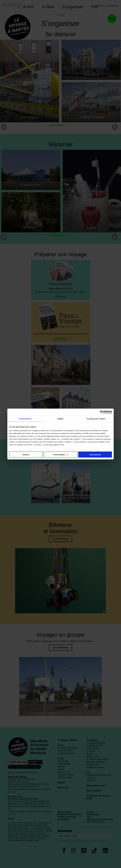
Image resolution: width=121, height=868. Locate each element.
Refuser (26, 455)
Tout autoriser (95, 455)
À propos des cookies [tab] (96, 419)
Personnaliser (61, 455)
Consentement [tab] (25, 419)
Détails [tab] (60, 419)
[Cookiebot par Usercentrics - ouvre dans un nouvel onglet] (102, 412)
